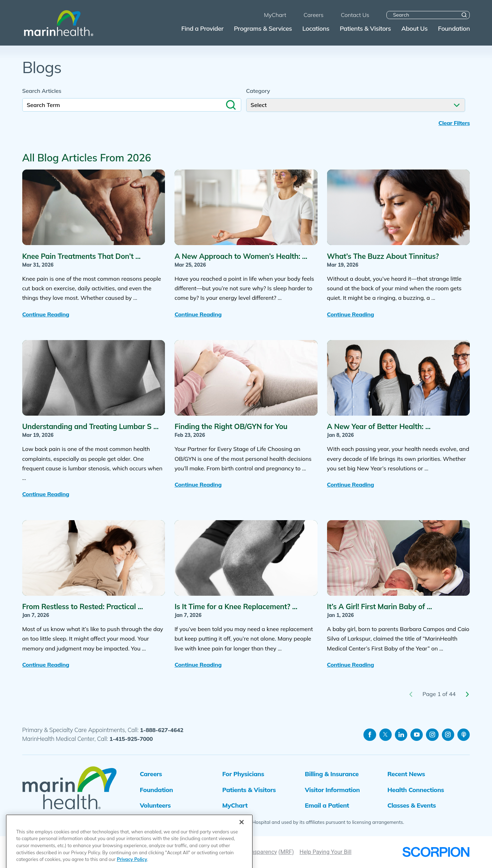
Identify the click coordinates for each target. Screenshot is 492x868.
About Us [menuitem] (414, 28)
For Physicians (243, 774)
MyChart (235, 805)
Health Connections (416, 790)
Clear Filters (454, 123)
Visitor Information (332, 790)
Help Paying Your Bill (325, 852)
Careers (151, 774)
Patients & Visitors (249, 790)
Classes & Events (412, 805)
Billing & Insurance (332, 774)
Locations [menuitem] (316, 28)
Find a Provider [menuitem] (202, 28)
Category (258, 91)
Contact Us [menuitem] (355, 15)
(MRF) (286, 852)
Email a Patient (327, 805)
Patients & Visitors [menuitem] (365, 28)
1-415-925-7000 (131, 739)
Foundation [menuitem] (454, 28)
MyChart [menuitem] (275, 15)
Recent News (406, 774)
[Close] (242, 850)
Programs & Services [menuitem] (263, 28)
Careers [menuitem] (313, 15)
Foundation (156, 790)
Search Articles (42, 91)
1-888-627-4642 (162, 730)
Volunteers (155, 805)
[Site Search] (464, 15)
